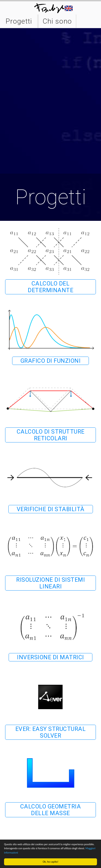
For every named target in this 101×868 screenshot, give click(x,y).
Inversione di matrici (50, 657)
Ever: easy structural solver (51, 732)
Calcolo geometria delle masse (51, 810)
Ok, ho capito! (51, 862)
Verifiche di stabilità (51, 509)
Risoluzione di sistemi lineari (50, 583)
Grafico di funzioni (51, 361)
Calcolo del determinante (50, 287)
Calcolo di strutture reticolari (51, 435)
